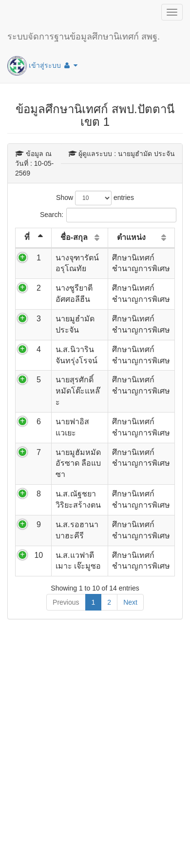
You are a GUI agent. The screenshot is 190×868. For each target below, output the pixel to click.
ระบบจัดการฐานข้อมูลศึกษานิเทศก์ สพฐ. (84, 37)
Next (130, 602)
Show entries (95, 198)
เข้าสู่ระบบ (42, 66)
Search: (95, 215)
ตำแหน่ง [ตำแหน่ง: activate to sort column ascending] (131, 237)
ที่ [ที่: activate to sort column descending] (27, 237)
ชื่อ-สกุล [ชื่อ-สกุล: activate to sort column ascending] (74, 237)
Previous (66, 602)
